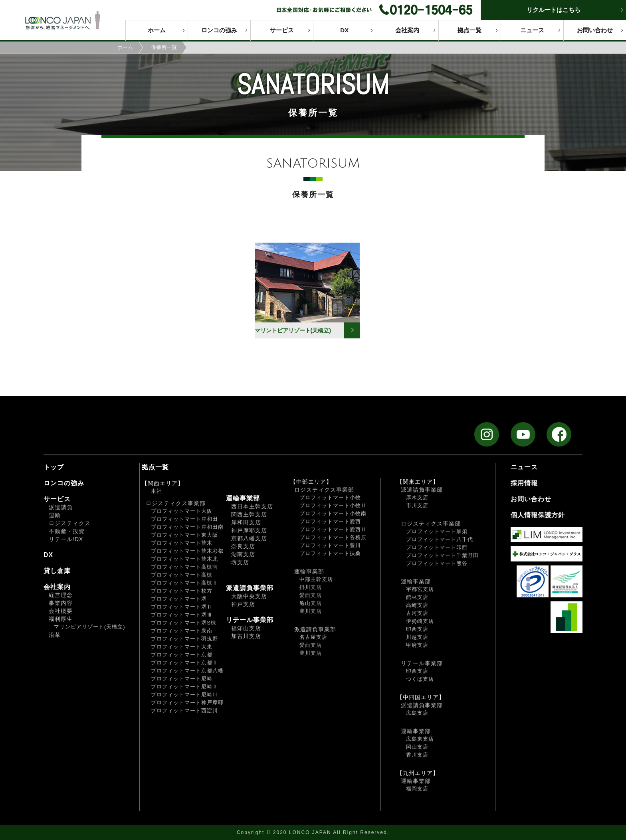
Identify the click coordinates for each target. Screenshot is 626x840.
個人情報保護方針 (538, 515)
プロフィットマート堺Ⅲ (182, 615)
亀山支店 (311, 603)
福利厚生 (61, 619)
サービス (282, 30)
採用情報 (524, 483)
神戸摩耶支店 (249, 530)
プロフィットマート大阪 (182, 511)
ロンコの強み (219, 30)
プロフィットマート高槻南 (184, 567)
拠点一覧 (469, 30)
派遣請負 (61, 507)
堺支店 (240, 562)
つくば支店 (420, 679)
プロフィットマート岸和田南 (187, 527)
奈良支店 (243, 546)
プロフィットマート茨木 (182, 543)
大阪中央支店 (249, 596)
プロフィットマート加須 (437, 531)
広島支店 (417, 713)
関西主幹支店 (249, 514)
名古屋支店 (313, 637)
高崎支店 (417, 605)
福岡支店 (417, 789)
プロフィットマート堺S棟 (184, 623)
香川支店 (417, 755)
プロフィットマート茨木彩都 (187, 551)
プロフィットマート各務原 (333, 537)
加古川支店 (246, 636)
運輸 (55, 515)
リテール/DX (66, 539)
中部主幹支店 (316, 579)
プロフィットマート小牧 (330, 497)
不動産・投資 (67, 531)
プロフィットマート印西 (437, 547)
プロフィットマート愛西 (330, 521)
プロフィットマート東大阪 (184, 535)
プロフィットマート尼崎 (182, 679)
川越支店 (417, 637)
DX (344, 30)
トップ (54, 467)
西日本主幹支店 (252, 506)
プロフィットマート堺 (179, 599)
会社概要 (61, 611)
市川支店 (417, 505)
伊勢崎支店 (420, 621)
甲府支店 (417, 645)
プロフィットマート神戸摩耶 (187, 703)
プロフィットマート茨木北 (184, 559)
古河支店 (417, 613)
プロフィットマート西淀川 (184, 711)
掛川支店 (311, 587)
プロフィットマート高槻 (182, 575)
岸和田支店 (246, 522)
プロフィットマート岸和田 (184, 519)
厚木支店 (417, 497)
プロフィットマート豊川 (330, 545)
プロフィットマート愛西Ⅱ (333, 529)
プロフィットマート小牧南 (333, 513)
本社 (156, 491)
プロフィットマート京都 (182, 655)
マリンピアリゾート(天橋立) (90, 627)
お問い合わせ (595, 30)
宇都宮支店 (420, 589)
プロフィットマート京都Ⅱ (184, 663)
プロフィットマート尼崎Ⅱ (184, 687)
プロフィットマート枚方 (182, 591)
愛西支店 (311, 595)
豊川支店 (311, 611)
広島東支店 (420, 739)
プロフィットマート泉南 (182, 631)
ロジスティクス (70, 523)
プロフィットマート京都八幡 (187, 671)
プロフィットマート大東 (182, 647)
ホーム (157, 30)
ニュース (532, 30)
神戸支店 (243, 604)
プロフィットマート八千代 (440, 539)
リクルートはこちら (554, 10)
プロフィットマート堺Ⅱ (182, 607)
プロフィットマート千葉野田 (442, 555)
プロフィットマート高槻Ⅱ (184, 583)
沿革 (55, 635)
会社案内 (407, 30)
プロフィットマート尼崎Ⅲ (184, 695)
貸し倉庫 (57, 571)
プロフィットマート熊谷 (437, 563)
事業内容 (61, 603)
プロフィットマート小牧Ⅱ (333, 505)
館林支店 (417, 597)
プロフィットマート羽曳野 (184, 639)
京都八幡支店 (249, 538)
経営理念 (61, 595)
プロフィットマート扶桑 (330, 553)
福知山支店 (246, 628)
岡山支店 (417, 747)
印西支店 (417, 629)
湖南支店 (243, 554)
